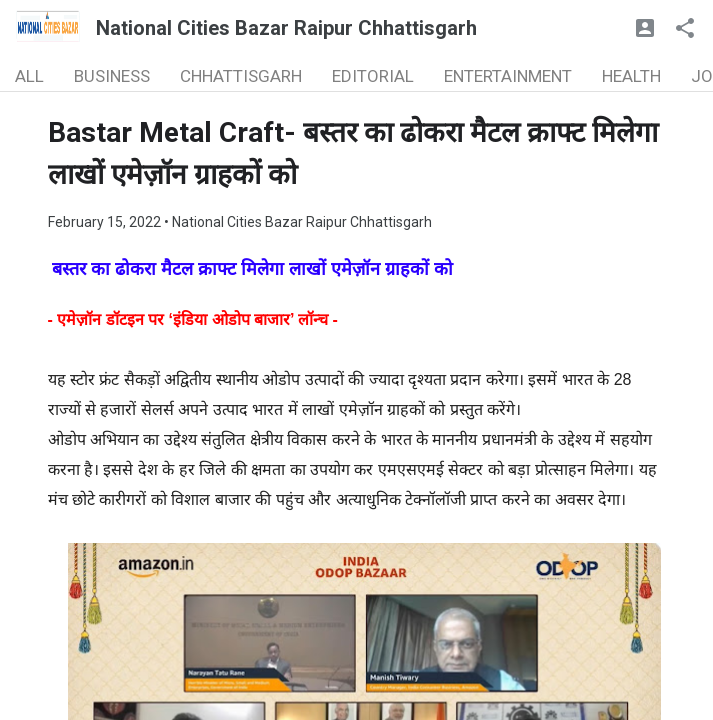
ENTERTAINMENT (508, 76)
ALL (29, 76)
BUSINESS (112, 76)
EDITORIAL (373, 76)
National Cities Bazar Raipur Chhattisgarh (286, 28)
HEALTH (631, 76)
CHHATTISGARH (241, 76)
